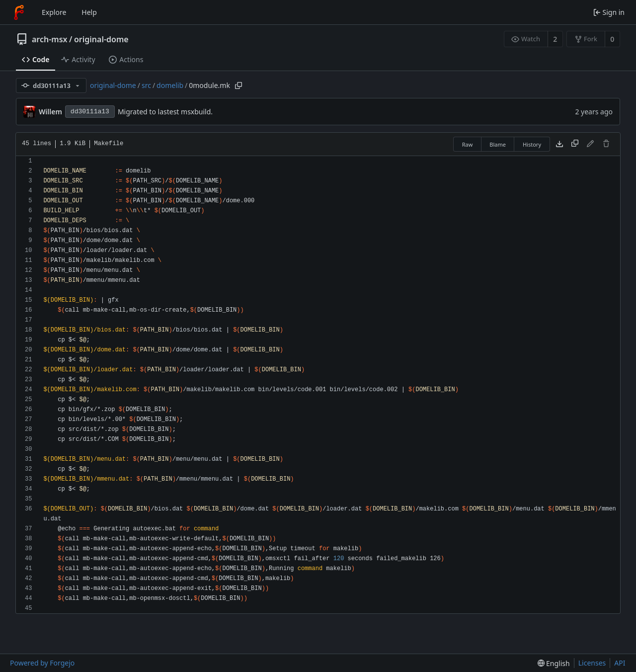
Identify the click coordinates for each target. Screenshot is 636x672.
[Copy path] (238, 85)
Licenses (592, 663)
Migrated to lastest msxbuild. (165, 112)
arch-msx (50, 39)
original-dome (101, 39)
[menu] (554, 663)
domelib (170, 85)
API (620, 663)
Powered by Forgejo (42, 663)
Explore (54, 12)
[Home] (19, 12)
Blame (498, 144)
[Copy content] (575, 144)
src (146, 85)
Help (89, 12)
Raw (468, 144)
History (532, 144)
